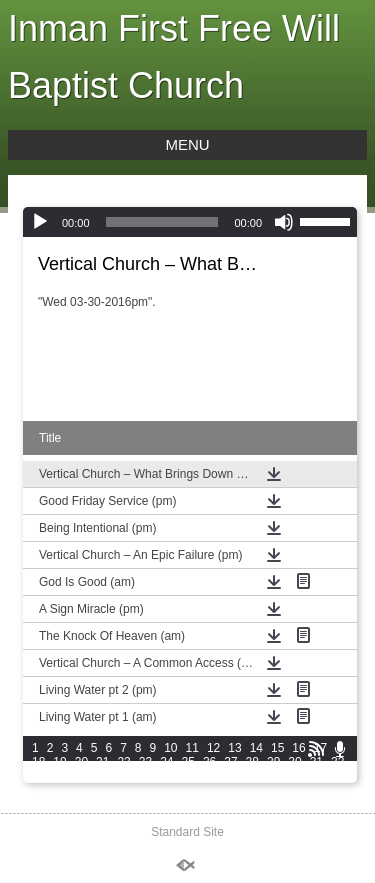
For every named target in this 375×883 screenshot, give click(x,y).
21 (102, 762)
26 (209, 762)
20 (81, 762)
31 (316, 762)
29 (273, 762)
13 (234, 748)
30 (294, 762)
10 (170, 748)
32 (337, 762)
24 (166, 762)
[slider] (162, 222)
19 (59, 762)
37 (123, 776)
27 (230, 762)
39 (166, 776)
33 (38, 776)
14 (256, 748)
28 (252, 762)
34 (59, 776)
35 (81, 776)
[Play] (40, 222)
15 (277, 748)
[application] (190, 222)
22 (123, 762)
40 (188, 776)
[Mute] (284, 222)
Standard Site (187, 832)
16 (298, 748)
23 (145, 762)
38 (145, 776)
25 (188, 762)
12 (213, 748)
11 (192, 748)
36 (102, 776)
